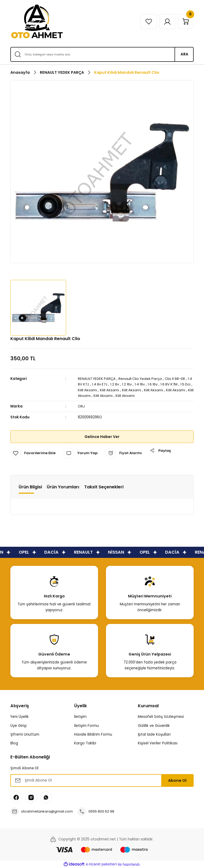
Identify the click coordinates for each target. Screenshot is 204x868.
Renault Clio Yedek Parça (142, 379)
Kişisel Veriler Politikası (158, 743)
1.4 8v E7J (106, 384)
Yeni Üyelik (20, 717)
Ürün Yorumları (63, 487)
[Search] (102, 54)
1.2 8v (121, 384)
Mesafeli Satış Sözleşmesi (161, 717)
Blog (14, 743)
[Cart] (185, 21)
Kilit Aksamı (96, 390)
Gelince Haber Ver (102, 437)
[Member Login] (167, 21)
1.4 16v (147, 384)
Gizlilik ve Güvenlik (154, 726)
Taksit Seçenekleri (104, 487)
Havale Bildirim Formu (93, 734)
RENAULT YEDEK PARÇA (97, 379)
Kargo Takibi (85, 743)
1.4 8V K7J (86, 384)
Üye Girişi (18, 726)
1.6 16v (160, 384)
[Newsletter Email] (102, 780)
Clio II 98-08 (178, 379)
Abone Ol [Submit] (177, 780)
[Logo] (37, 21)
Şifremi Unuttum (25, 734)
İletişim (80, 717)
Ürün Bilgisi (30, 487)
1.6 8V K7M (177, 384)
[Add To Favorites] (33, 453)
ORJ (81, 406)
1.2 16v (134, 384)
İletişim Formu (86, 726)
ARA (184, 54)
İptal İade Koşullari (154, 734)
